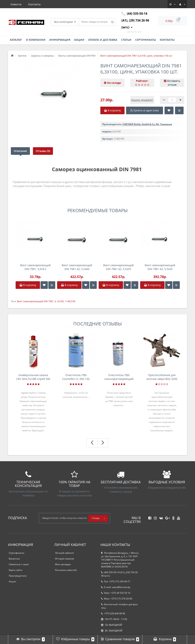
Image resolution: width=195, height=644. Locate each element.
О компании (36, 40)
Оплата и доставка (103, 40)
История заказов (64, 559)
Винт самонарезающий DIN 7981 (35, 301)
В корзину (28, 285)
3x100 (61, 301)
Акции (79, 40)
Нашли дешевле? (142, 100)
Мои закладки (63, 564)
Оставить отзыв (174, 83)
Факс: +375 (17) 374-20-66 (117, 599)
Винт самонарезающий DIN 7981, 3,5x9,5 (35, 267)
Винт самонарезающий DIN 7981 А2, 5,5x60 (77, 267)
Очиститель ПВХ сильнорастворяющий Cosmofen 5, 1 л (119, 377)
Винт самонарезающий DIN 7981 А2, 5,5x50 (160, 267)
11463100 (70, 301)
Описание (20, 151)
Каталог (16, 40)
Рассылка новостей (66, 570)
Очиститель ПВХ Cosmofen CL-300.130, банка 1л (76, 377)
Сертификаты (146, 40)
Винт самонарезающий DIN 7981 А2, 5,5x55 (118, 267)
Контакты (35, 4)
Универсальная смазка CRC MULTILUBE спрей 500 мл (33, 377)
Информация (60, 40)
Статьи (126, 40)
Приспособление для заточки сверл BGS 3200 (162, 377)
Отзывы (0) (43, 151)
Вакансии (14, 559)
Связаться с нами (19, 564)
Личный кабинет (65, 553)
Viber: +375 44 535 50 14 (116, 593)
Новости (16, 4)
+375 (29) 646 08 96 (113, 613)
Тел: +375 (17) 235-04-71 (116, 581)
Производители (18, 576)
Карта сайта (16, 570)
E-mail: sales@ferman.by (116, 587)
